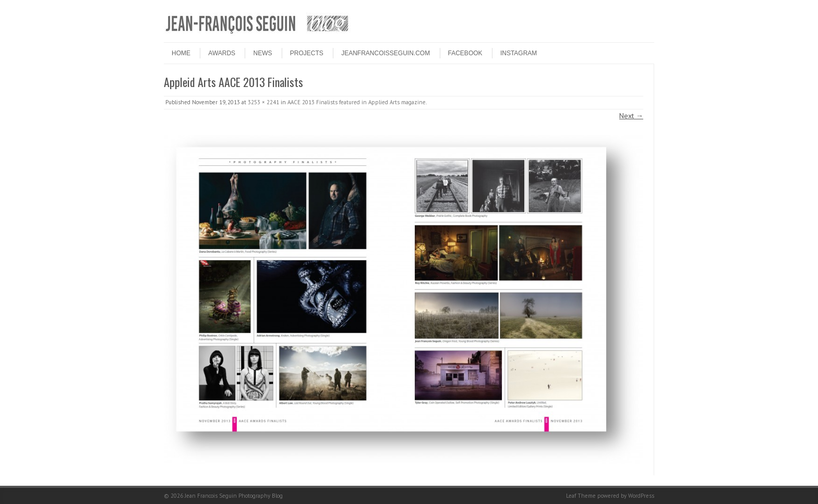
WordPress (641, 496)
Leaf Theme (581, 496)
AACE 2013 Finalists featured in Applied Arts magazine (357, 102)
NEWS (262, 53)
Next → (631, 116)
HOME (181, 53)
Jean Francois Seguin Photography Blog (234, 496)
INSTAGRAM (519, 53)
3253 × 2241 (263, 102)
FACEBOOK (465, 53)
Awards (222, 53)
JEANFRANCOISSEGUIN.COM (386, 53)
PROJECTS (307, 53)
